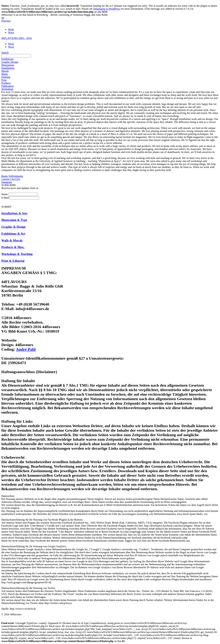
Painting (6, 77)
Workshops (7, 89)
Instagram (7, 182)
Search (5, 52)
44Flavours (6, 19)
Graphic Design (10, 62)
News (11, 32)
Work (11, 29)
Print (4, 80)
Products (6, 83)
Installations (8, 68)
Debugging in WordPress (107, 9)
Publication (7, 86)
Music (5, 74)
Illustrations (8, 65)
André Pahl (26, 349)
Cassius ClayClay (11, 179)
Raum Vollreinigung (12, 176)
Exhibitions (8, 59)
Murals (5, 71)
